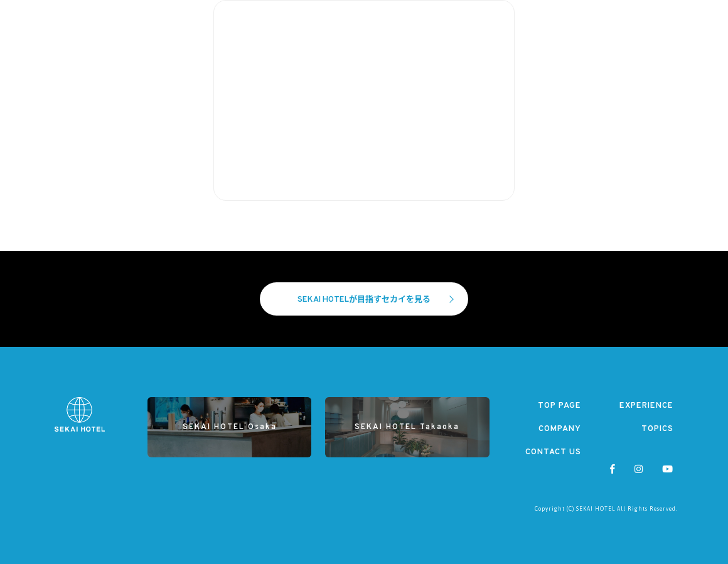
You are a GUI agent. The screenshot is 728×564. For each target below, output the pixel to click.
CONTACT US (553, 452)
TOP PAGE (559, 406)
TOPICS (657, 429)
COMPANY (560, 429)
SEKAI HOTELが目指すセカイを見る (376, 300)
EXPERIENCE (646, 406)
